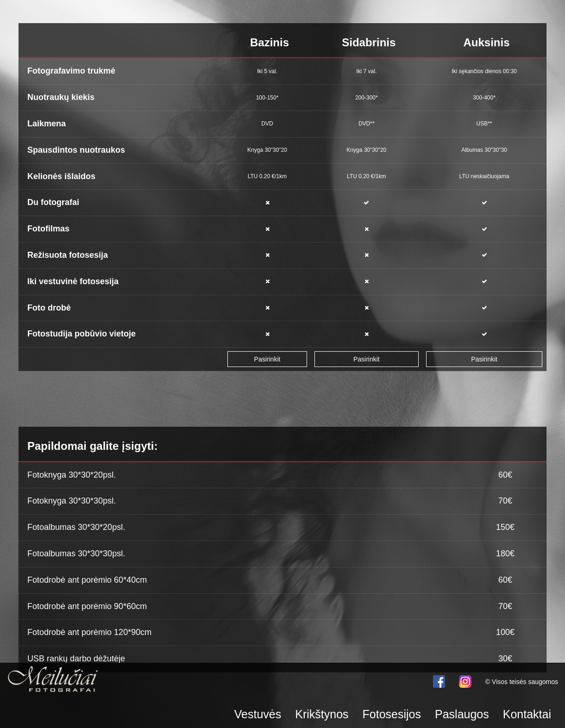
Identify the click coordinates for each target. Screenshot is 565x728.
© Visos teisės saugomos (522, 682)
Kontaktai (527, 714)
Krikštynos (322, 714)
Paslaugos (462, 714)
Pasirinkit (267, 359)
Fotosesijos (392, 714)
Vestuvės (258, 714)
